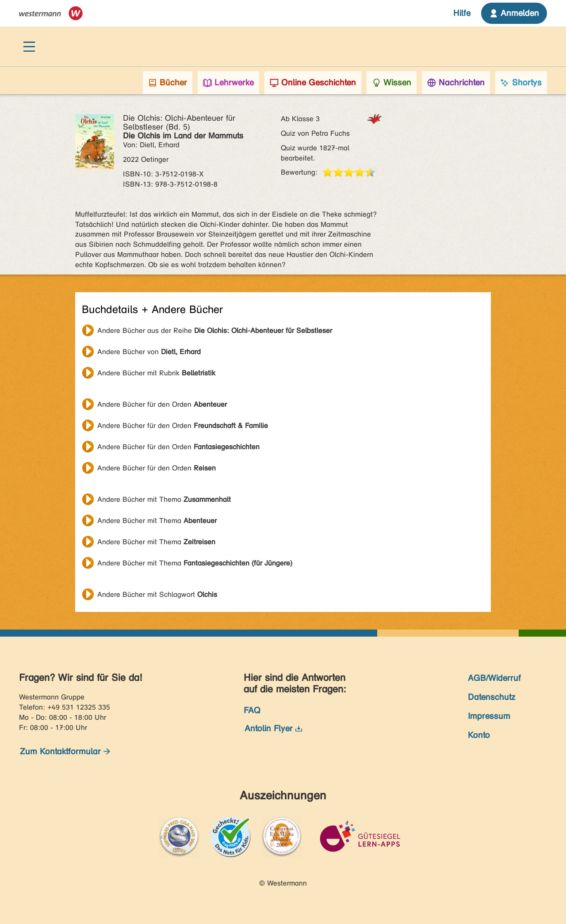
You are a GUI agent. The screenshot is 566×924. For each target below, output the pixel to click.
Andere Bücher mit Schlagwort (157, 594)
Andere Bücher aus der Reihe (215, 330)
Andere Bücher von (149, 352)
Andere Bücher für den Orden (162, 404)
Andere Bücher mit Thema (164, 499)
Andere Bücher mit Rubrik (156, 373)
